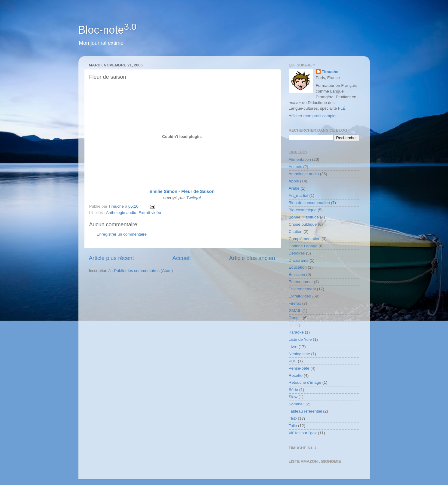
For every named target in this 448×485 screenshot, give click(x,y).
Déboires (297, 253)
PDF (293, 361)
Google (295, 318)
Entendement (301, 282)
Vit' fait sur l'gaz (303, 433)
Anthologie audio (121, 213)
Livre (293, 347)
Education (298, 267)
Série (294, 390)
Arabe (294, 188)
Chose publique (303, 224)
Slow (293, 397)
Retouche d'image (305, 382)
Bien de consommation (309, 203)
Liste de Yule (300, 339)
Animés (296, 167)
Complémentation (305, 239)
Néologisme (299, 354)
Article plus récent (111, 258)
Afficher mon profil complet (313, 116)
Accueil (181, 258)
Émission (297, 275)
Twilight (194, 198)
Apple (294, 181)
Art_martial (299, 195)
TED (293, 418)
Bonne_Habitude (304, 217)
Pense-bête (299, 368)
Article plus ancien (252, 258)
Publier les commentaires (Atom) (144, 271)
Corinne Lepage (303, 246)
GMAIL (295, 311)
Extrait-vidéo (150, 213)
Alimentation (300, 159)
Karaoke (296, 332)
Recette (296, 375)
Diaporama (299, 260)
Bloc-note (108, 30)
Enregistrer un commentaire (122, 234)
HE (292, 325)
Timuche (330, 72)
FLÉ (342, 108)
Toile (293, 426)
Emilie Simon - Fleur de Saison (182, 191)
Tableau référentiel (305, 411)
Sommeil (297, 404)
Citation (296, 232)
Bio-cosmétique (303, 210)
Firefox (295, 303)
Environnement (302, 289)
